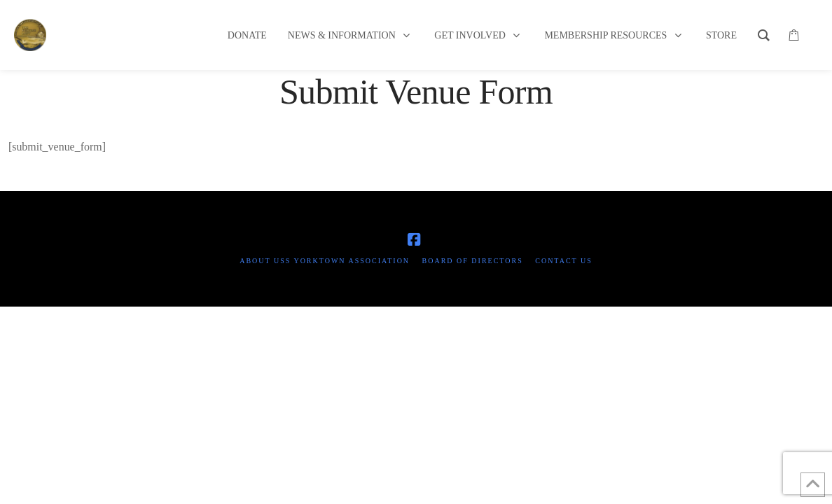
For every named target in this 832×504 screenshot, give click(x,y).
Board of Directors (473, 261)
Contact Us (564, 261)
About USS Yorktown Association (325, 261)
